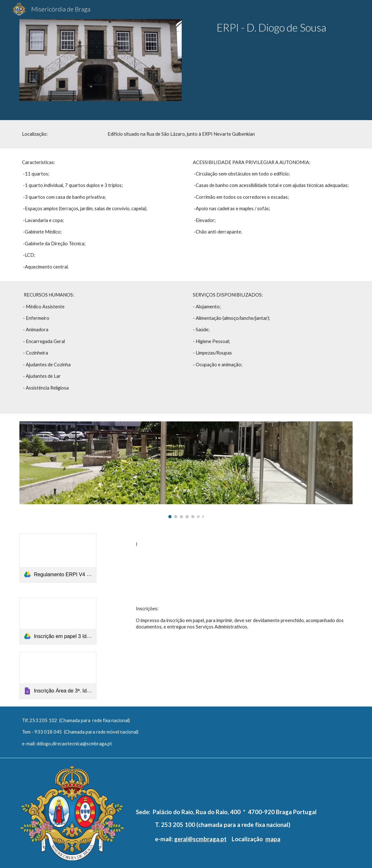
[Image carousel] (186, 470)
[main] (271, 28)
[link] (58, 558)
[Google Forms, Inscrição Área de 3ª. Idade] (58, 675)
